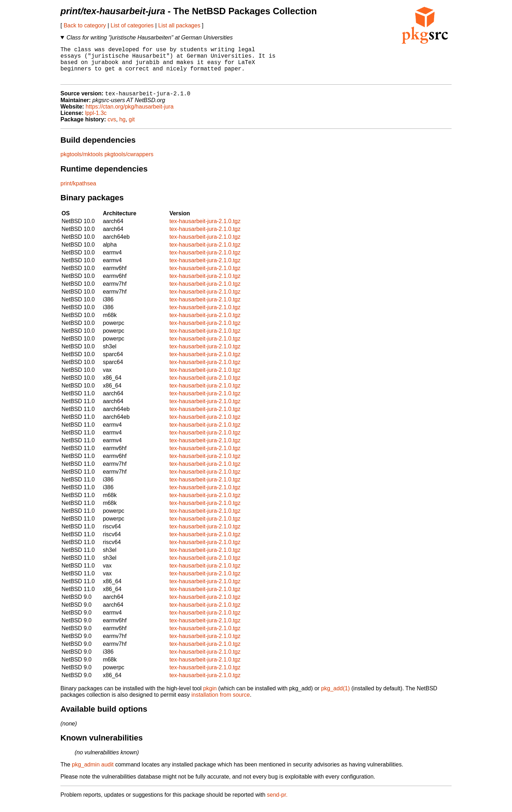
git (132, 128)
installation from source (221, 703)
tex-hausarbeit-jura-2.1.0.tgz (205, 229)
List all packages (179, 25)
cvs (112, 128)
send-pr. (277, 803)
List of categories (132, 25)
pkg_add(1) (335, 697)
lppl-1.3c (96, 121)
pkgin (210, 697)
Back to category (85, 25)
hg (122, 128)
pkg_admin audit (93, 773)
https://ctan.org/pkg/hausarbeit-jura (130, 115)
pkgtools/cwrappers (129, 162)
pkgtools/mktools (82, 162)
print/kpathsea (78, 192)
